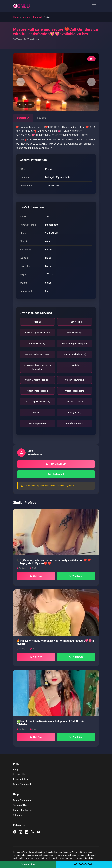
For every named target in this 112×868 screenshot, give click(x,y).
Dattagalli (38, 17)
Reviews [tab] (41, 118)
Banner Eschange (22, 810)
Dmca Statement (22, 784)
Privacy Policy (21, 780)
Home (16, 17)
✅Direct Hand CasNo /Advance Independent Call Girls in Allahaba (51, 723)
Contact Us (19, 775)
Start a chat (56, 474)
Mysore (26, 17)
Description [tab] (23, 118)
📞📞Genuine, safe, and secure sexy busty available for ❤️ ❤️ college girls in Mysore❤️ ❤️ (54, 562)
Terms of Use (20, 805)
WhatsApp (76, 576)
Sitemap (18, 815)
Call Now (36, 576)
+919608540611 (56, 464)
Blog (16, 770)
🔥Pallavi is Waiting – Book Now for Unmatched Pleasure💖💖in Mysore (55, 642)
